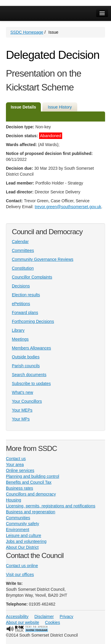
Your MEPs (22, 410)
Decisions (21, 286)
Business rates (20, 488)
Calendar (20, 242)
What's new (22, 392)
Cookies (53, 622)
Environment (18, 530)
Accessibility (17, 617)
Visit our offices (20, 575)
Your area (15, 465)
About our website (22, 622)
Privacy (67, 617)
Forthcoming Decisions (33, 321)
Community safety (22, 524)
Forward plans (25, 313)
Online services (20, 470)
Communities (18, 518)
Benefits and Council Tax (29, 482)
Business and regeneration (31, 512)
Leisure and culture (24, 535)
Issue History (60, 107)
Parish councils (26, 366)
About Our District (22, 547)
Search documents (29, 375)
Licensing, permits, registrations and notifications (51, 506)
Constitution (23, 268)
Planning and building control (33, 476)
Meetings (20, 339)
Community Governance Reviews (43, 259)
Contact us (16, 459)
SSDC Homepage (27, 32)
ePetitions (21, 304)
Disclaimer (44, 617)
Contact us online (22, 566)
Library (18, 330)
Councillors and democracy (31, 494)
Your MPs (21, 419)
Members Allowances (31, 348)
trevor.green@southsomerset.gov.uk (68, 207)
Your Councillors (27, 401)
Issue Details (23, 107)
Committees (23, 250)
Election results (26, 295)
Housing (13, 500)
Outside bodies (26, 357)
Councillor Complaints (32, 277)
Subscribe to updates (31, 384)
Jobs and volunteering (26, 541)
